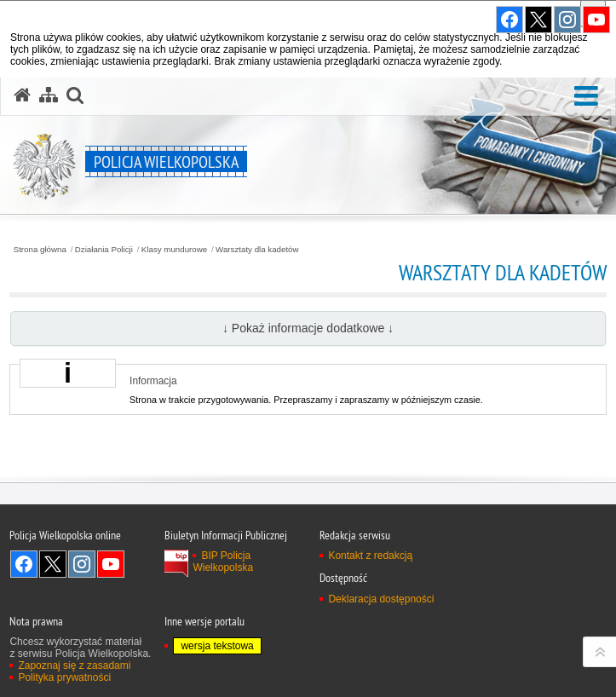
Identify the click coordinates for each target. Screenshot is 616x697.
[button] (586, 97)
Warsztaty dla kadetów (257, 250)
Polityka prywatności (64, 677)
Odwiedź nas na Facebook (24, 564)
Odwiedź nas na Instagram (82, 564)
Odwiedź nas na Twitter (53, 564)
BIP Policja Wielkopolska (223, 562)
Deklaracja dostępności (381, 599)
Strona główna (40, 250)
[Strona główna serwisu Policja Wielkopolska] (22, 95)
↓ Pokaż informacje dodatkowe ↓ (308, 328)
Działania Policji (104, 250)
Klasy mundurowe (174, 250)
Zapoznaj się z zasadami (74, 665)
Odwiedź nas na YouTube (111, 564)
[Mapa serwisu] (49, 95)
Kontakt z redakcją (370, 556)
